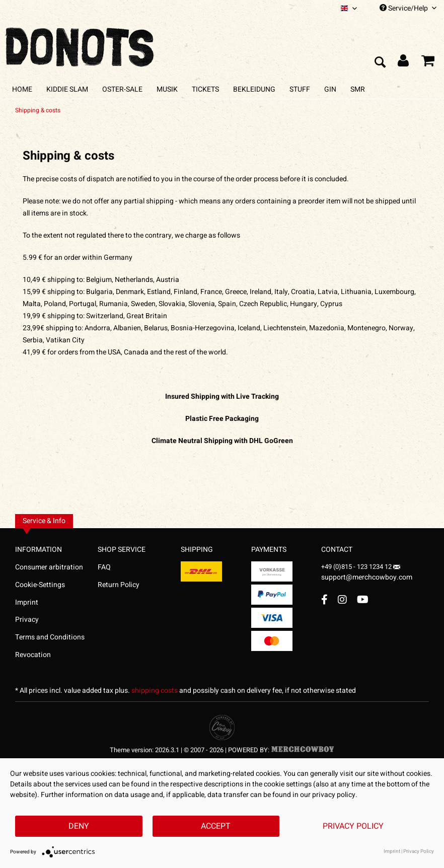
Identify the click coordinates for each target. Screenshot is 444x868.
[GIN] (330, 89)
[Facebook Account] (324, 599)
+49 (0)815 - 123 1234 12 (357, 567)
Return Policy (119, 585)
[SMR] (358, 89)
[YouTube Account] (363, 599)
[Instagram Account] (342, 599)
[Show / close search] (380, 63)
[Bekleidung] (254, 89)
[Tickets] (205, 89)
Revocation (33, 655)
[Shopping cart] (428, 63)
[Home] (22, 89)
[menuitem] (349, 8)
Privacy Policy (353, 826)
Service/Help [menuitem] (408, 8)
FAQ (104, 567)
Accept (216, 826)
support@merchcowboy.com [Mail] (367, 574)
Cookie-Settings (40, 585)
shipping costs (155, 691)
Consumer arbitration (49, 567)
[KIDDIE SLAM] (67, 89)
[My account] (404, 63)
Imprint (27, 602)
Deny (79, 826)
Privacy (27, 620)
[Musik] (167, 89)
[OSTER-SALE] (122, 89)
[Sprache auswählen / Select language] (349, 8)
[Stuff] (300, 89)
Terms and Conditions (50, 637)
